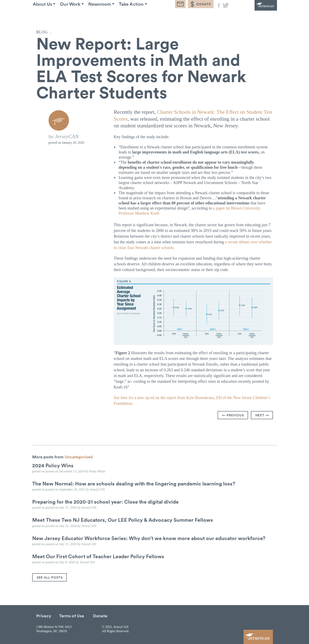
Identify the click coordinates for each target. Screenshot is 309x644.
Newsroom (110, 16)
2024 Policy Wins (53, 465)
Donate (100, 615)
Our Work (77, 16)
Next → (262, 415)
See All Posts (50, 577)
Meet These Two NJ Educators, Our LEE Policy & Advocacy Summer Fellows (125, 519)
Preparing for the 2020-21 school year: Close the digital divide (107, 501)
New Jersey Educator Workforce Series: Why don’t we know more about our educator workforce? (151, 538)
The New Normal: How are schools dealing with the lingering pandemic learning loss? (136, 483)
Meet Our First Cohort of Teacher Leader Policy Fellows (100, 556)
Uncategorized (79, 457)
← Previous (233, 415)
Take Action (145, 16)
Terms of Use (72, 615)
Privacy (44, 615)
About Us (46, 16)
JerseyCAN (255, 11)
